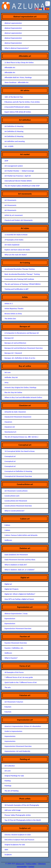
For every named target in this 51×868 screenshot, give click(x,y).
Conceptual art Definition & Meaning (18, 471)
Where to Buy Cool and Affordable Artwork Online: (24, 397)
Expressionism (10, 619)
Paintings (8, 786)
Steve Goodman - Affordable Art (16, 82)
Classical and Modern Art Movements (19, 220)
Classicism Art (10, 427)
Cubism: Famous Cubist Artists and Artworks (21, 535)
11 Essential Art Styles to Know (16, 235)
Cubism (7, 525)
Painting (8, 781)
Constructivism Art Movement (16, 501)
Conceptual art (10, 456)
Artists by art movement (14, 215)
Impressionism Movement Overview (18, 746)
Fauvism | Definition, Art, (14, 648)
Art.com (8, 372)
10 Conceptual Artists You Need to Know (20, 451)
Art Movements (10, 200)
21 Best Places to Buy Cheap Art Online (19, 63)
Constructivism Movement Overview (18, 506)
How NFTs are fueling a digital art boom (19, 599)
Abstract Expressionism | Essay (16, 614)
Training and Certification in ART (16, 289)
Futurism (8, 707)
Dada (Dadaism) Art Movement (16, 555)
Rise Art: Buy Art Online (13, 392)
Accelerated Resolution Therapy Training (20, 269)
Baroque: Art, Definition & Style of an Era (20, 358)
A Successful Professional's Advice (17, 107)
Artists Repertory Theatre (14, 309)
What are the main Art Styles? (16, 255)
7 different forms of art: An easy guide (19, 677)
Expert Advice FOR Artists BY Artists (18, 112)
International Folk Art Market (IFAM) (18, 181)
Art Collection (10, 766)
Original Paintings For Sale (14, 776)
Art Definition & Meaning (14, 126)
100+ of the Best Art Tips (14, 97)
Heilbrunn (8, 540)
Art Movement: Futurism (14, 702)
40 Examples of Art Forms (14, 672)
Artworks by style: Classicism (15, 412)
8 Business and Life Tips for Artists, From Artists (22, 102)
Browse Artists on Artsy (13, 314)
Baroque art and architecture (15, 343)
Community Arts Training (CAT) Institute (19, 279)
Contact (31, 866)
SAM (6, 850)
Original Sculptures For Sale (15, 845)
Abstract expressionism (13, 23)
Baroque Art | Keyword (13, 353)
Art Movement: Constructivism (16, 491)
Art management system (14, 166)
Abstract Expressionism (13, 28)
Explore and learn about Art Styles (17, 250)
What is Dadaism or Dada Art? (16, 565)
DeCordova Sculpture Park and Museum (19, 840)
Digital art (8, 584)
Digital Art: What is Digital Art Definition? (20, 594)
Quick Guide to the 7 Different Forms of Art (21, 682)
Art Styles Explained (12, 245)
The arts (8, 687)
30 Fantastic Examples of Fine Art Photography (22, 805)
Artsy (7, 383)
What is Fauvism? (11, 658)
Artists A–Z (9, 304)
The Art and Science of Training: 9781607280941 (23, 284)
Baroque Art (9, 338)
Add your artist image (13, 810)
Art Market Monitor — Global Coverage (19, 171)
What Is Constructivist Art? (15, 511)
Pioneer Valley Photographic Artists (18, 815)
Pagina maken (31, 864)
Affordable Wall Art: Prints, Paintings (18, 77)
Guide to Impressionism (13, 731)
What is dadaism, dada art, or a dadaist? (20, 570)
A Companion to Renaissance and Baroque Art (22, 333)
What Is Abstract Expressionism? (17, 48)
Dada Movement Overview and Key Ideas (20, 560)
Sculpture (8, 855)
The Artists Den (10, 319)
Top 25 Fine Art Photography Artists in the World (23, 820)
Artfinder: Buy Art (11, 377)
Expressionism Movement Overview (18, 629)
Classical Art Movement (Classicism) (18, 417)
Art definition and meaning (15, 141)
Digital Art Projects (12, 589)
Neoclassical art (10, 432)
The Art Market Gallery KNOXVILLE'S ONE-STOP (22, 186)
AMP (6, 161)
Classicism (8, 422)
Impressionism (10, 736)
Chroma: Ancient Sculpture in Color (18, 835)
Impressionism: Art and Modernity (17, 751)
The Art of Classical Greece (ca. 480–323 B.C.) (21, 437)
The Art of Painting (12, 791)
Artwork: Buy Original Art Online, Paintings (20, 388)
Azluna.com (20, 864)
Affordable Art (10, 68)
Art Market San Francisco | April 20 (18, 176)
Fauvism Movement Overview (16, 643)
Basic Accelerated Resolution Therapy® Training (22, 274)
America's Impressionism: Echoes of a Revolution (23, 726)
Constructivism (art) (12, 496)
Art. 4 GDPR (9, 146)
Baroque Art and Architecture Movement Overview (24, 348)
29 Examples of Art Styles (14, 240)
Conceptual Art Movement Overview (18, 476)
